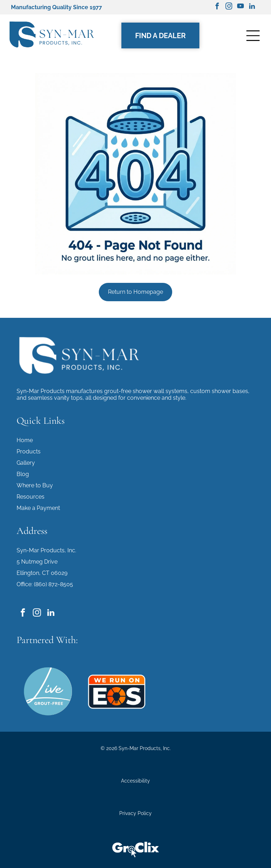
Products (29, 451)
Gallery (26, 463)
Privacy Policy (135, 813)
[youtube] (240, 7)
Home (25, 440)
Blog (23, 474)
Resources (31, 497)
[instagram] (229, 7)
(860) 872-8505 (53, 584)
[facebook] (217, 7)
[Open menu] (253, 36)
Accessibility (135, 781)
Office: (25, 584)
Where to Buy (35, 485)
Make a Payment (38, 508)
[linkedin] (252, 7)
